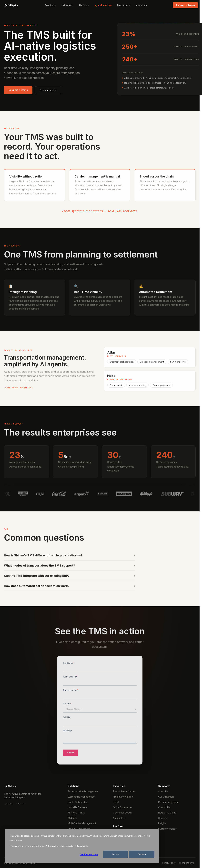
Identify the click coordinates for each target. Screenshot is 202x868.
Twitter (21, 804)
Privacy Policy (169, 863)
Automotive (119, 818)
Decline (142, 854)
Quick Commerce (122, 807)
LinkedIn (9, 804)
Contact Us (164, 807)
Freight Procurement (79, 829)
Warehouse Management (81, 797)
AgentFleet (103, 5)
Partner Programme (169, 802)
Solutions (51, 5)
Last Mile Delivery (77, 807)
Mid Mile (72, 818)
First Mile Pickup (77, 813)
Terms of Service (187, 863)
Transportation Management (83, 791)
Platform (84, 5)
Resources (124, 5)
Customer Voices (167, 829)
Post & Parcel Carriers (125, 791)
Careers (163, 818)
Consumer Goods (122, 813)
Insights (162, 823)
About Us (141, 5)
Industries (67, 5)
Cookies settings (89, 854)
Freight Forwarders (123, 797)
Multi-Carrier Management (82, 823)
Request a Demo (185, 5)
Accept (115, 854)
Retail (116, 802)
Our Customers (166, 797)
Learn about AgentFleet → (20, 391)
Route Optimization (78, 802)
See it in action (49, 90)
